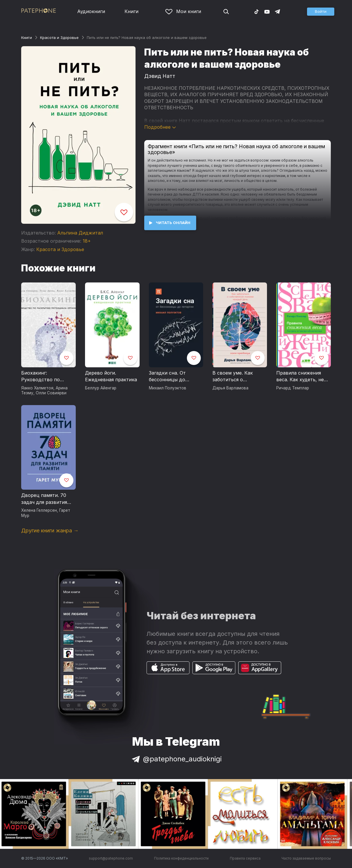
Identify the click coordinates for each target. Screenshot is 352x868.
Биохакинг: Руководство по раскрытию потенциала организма (48, 377)
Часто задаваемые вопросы (306, 858)
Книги (131, 11)
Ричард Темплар (293, 388)
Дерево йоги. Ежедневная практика (111, 376)
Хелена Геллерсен (39, 510)
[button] (321, 12)
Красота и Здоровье (59, 37)
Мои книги (183, 11)
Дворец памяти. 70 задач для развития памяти (44, 499)
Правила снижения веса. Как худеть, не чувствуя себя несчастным (300, 377)
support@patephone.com (111, 858)
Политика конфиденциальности (181, 858)
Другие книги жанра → (50, 530)
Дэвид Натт (160, 76)
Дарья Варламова (230, 388)
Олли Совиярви (51, 393)
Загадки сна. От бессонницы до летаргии (167, 377)
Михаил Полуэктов (168, 388)
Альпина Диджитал (80, 233)
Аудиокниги (91, 11)
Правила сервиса (245, 858)
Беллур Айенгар (101, 388)
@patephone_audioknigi (176, 759)
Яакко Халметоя (37, 388)
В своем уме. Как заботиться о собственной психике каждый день (238, 377)
